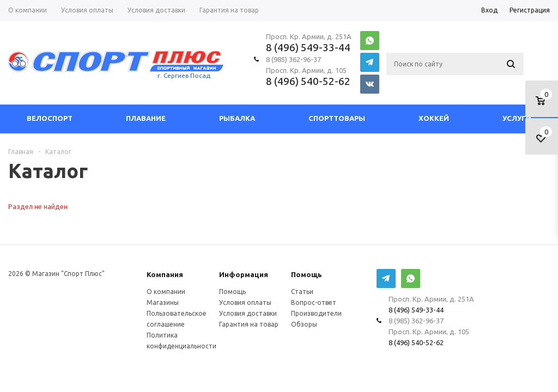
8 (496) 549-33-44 (308, 47)
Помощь (307, 275)
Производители (316, 313)
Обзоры (304, 324)
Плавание (146, 118)
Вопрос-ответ (314, 302)
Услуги (517, 118)
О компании (166, 292)
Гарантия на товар (249, 324)
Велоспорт (50, 118)
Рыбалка (237, 118)
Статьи (302, 292)
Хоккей (434, 118)
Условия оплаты (245, 302)
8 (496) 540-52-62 (308, 81)
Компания (165, 275)
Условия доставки (248, 313)
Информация (244, 275)
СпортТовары (337, 118)
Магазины (163, 302)
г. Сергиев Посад (184, 75)
